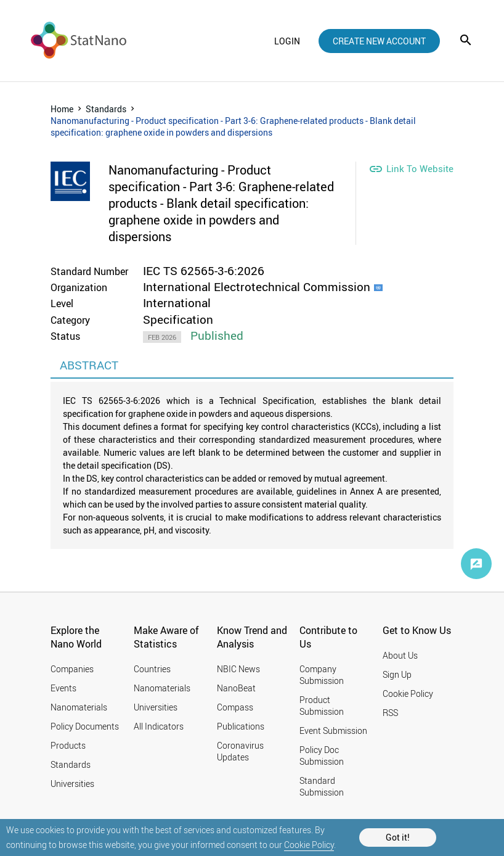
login (287, 41)
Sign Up (397, 674)
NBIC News (238, 669)
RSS (390, 713)
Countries (152, 669)
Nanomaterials (79, 707)
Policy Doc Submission (322, 755)
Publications (241, 726)
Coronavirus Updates (240, 751)
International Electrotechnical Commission (257, 287)
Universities (72, 784)
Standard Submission (322, 786)
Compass (235, 707)
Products (68, 745)
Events (63, 688)
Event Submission (333, 730)
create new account (379, 41)
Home (62, 109)
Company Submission (322, 675)
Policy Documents (85, 726)
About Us (400, 655)
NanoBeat (236, 688)
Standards (106, 109)
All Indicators (159, 726)
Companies (72, 669)
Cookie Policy (309, 845)
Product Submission (322, 706)
